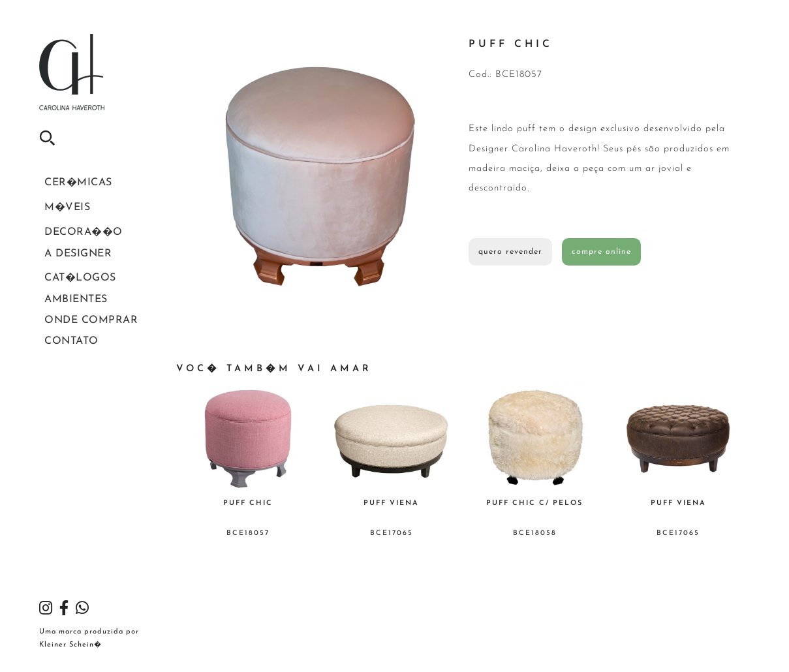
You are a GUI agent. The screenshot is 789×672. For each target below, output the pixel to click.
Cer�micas (66, 184)
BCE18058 (535, 533)
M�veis (57, 213)
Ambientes (65, 325)
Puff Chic (248, 503)
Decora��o (69, 242)
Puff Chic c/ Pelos (534, 503)
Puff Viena (391, 503)
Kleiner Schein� (70, 645)
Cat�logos (67, 298)
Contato (60, 378)
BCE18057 (248, 533)
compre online (601, 252)
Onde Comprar (76, 351)
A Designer (67, 268)
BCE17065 (392, 533)
